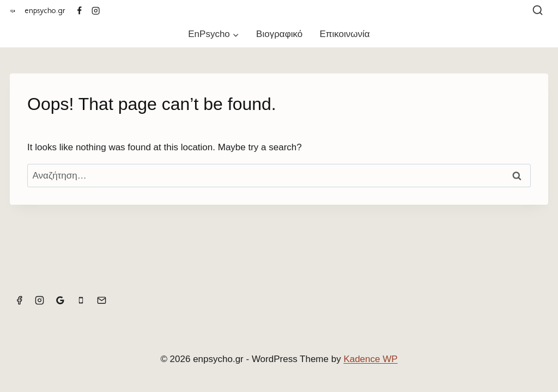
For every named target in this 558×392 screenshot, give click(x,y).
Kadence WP (370, 359)
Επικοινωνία (344, 34)
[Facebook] (79, 11)
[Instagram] (96, 11)
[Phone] (81, 301)
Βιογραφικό (279, 34)
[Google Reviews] (60, 301)
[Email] (101, 301)
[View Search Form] (538, 11)
